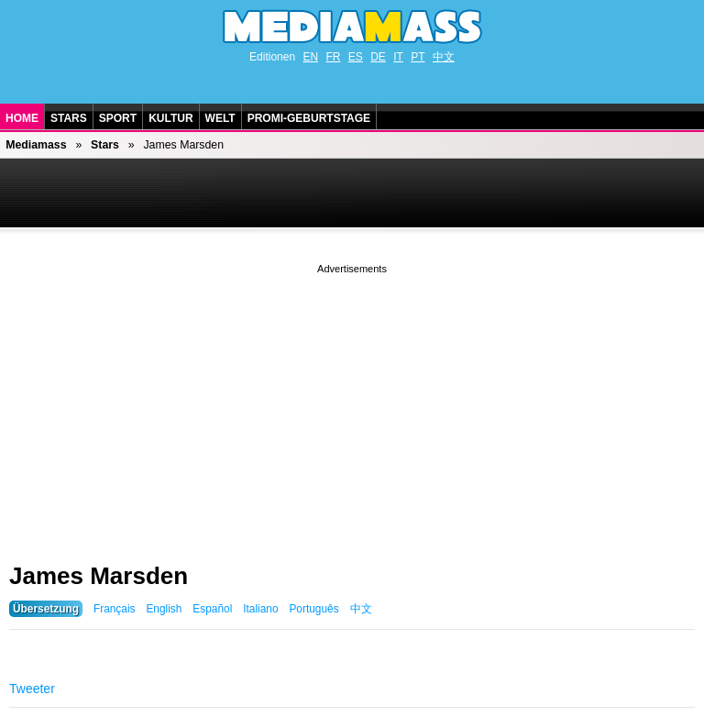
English (164, 609)
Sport (118, 118)
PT (418, 57)
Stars (69, 118)
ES (356, 57)
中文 (444, 57)
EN (310, 57)
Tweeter (32, 689)
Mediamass (36, 145)
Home (22, 118)
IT (398, 57)
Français (115, 609)
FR (333, 57)
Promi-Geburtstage (309, 118)
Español (212, 609)
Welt (220, 118)
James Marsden (99, 576)
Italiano (260, 609)
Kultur (170, 118)
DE (378, 57)
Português (313, 609)
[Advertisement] (352, 406)
